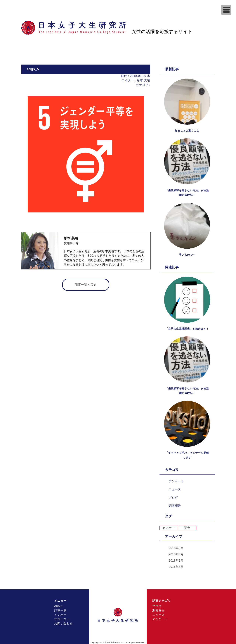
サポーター (62, 619)
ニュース (175, 489)
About (58, 605)
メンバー (60, 614)
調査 (187, 527)
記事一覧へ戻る (86, 285)
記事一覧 (60, 610)
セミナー (169, 527)
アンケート (176, 481)
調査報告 (175, 505)
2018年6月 (176, 554)
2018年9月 (176, 547)
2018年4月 (176, 566)
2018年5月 (176, 560)
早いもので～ (187, 255)
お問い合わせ (64, 623)
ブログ (173, 497)
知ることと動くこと (187, 131)
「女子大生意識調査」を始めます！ (187, 328)
